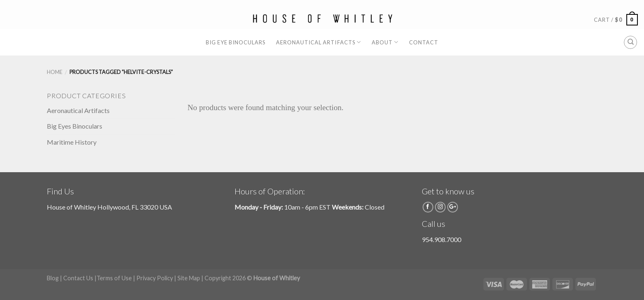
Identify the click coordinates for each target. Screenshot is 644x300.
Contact (424, 42)
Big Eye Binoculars (236, 42)
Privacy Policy (155, 278)
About (385, 42)
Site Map (189, 278)
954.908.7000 (442, 239)
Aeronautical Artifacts (319, 42)
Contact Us (78, 278)
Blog (53, 278)
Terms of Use (114, 278)
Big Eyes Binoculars (75, 126)
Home (55, 72)
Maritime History (72, 142)
